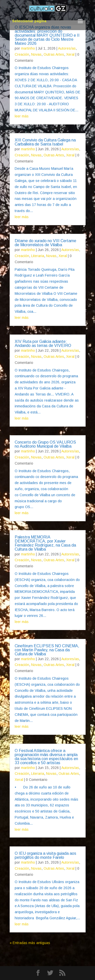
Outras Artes (54, 54)
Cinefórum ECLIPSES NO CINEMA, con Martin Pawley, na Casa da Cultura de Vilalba (47, 650)
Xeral (70, 54)
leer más (22, 116)
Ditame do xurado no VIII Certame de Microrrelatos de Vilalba (45, 243)
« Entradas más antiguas (30, 943)
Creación (22, 54)
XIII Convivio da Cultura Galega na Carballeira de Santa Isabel (45, 142)
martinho (28, 48)
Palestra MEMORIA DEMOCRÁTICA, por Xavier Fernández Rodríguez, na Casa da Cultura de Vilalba (45, 543)
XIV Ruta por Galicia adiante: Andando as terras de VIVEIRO (43, 343)
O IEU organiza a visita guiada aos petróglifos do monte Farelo (45, 855)
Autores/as (67, 48)
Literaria (38, 256)
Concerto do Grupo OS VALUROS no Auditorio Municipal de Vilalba (45, 444)
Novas (36, 54)
